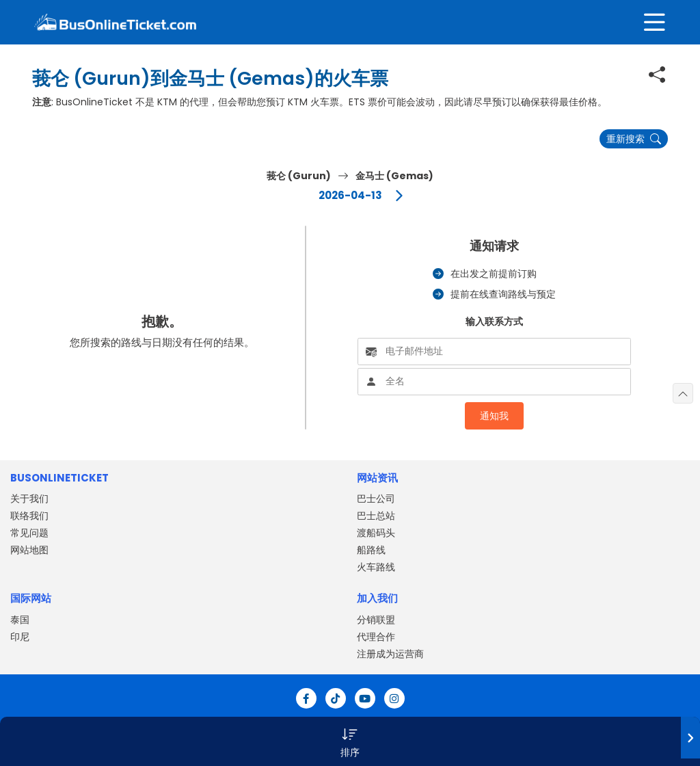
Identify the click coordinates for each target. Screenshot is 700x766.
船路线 (371, 550)
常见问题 (29, 533)
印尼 (20, 637)
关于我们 (29, 499)
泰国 (20, 620)
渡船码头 (376, 533)
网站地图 (29, 550)
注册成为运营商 (390, 654)
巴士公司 (376, 499)
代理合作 (376, 637)
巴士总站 (376, 516)
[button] (350, 741)
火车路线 (376, 567)
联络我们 (29, 516)
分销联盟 (376, 620)
